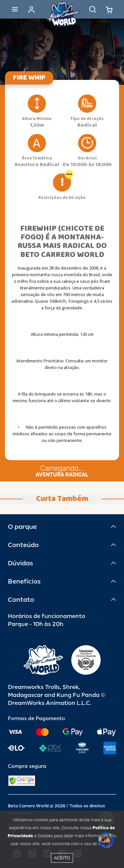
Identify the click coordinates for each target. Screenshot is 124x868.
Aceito (62, 858)
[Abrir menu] (15, 9)
